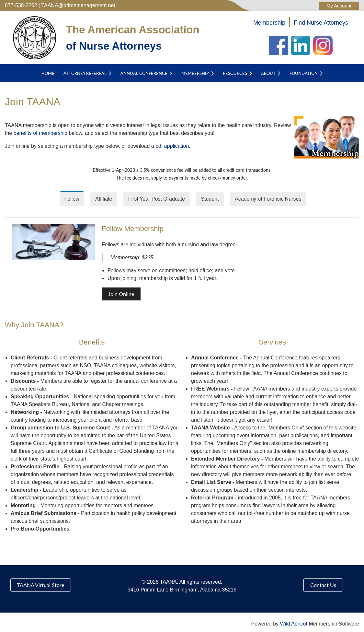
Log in (339, 6)
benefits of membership (40, 133)
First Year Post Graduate (157, 199)
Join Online (121, 294)
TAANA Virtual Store (41, 585)
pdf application (172, 146)
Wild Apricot (293, 624)
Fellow (72, 199)
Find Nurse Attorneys (321, 23)
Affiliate (104, 199)
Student (210, 199)
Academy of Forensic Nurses (268, 199)
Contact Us (323, 585)
